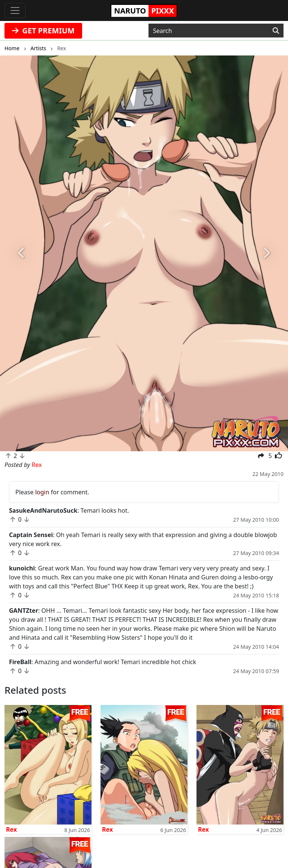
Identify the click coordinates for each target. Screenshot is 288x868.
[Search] (276, 31)
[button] (22, 253)
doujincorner (107, 813)
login (42, 492)
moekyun (102, 795)
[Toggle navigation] (15, 10)
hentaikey (30, 777)
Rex (11, 719)
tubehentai (104, 804)
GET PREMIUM (43, 31)
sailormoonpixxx (112, 777)
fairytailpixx (33, 813)
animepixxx (33, 795)
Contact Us (176, 777)
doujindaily (32, 786)
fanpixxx (100, 786)
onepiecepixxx (37, 804)
